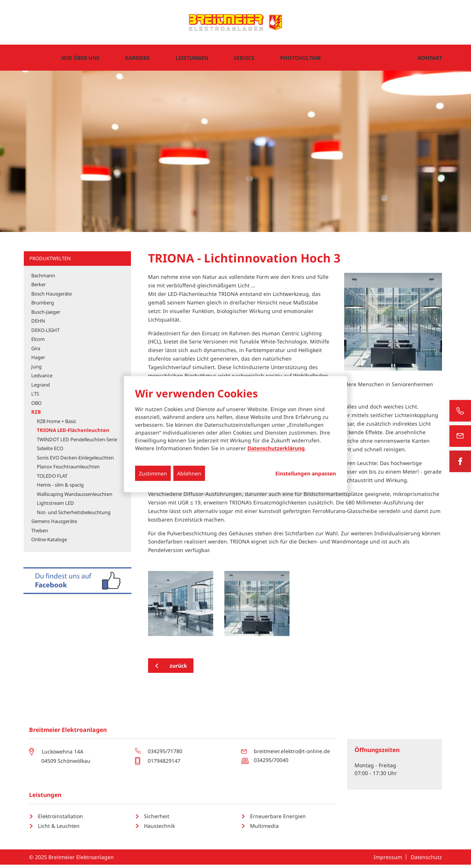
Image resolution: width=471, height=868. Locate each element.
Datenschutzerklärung (276, 448)
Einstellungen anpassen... (306, 474)
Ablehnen (189, 473)
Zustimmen (153, 473)
